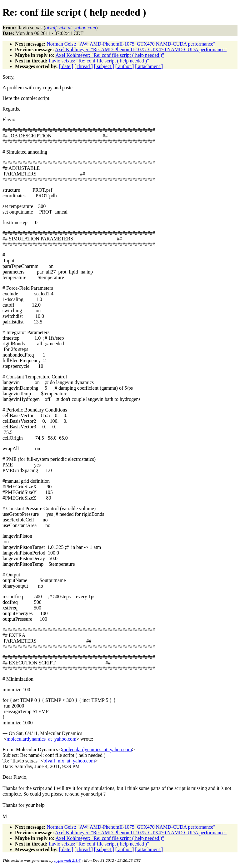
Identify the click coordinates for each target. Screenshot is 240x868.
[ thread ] (84, 66)
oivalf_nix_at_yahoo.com (69, 761)
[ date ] (66, 66)
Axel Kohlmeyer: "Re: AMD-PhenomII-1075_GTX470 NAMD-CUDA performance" (141, 49)
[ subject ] (104, 66)
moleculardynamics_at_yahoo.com (41, 739)
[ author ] (125, 66)
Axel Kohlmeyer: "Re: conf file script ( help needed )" (110, 55)
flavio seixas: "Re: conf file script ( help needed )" (99, 61)
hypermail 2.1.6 (67, 860)
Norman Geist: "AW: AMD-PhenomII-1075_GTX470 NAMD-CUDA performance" (131, 44)
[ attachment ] (149, 66)
